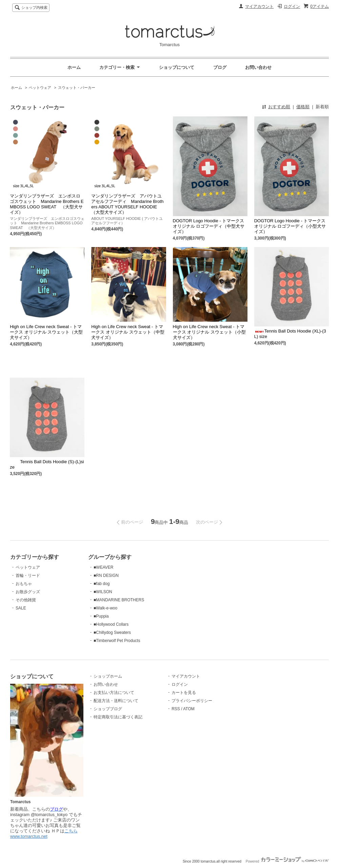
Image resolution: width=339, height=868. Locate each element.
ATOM (189, 709)
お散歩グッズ (28, 592)
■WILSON (103, 592)
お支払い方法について (114, 693)
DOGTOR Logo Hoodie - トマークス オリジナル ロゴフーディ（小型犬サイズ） (290, 226)
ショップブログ (108, 709)
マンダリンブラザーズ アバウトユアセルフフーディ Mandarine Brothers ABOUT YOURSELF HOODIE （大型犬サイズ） (127, 204)
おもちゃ (24, 584)
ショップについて (177, 67)
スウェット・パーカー (77, 88)
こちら (71, 831)
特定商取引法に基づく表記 (118, 717)
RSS (176, 709)
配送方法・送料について (116, 701)
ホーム (74, 67)
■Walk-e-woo (105, 608)
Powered (287, 861)
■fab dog (102, 584)
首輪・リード (28, 575)
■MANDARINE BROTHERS (119, 600)
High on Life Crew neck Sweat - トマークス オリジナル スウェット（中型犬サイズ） (128, 332)
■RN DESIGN (106, 575)
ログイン (292, 6)
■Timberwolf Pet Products (117, 641)
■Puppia (101, 616)
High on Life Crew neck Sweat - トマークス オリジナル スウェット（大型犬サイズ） (46, 332)
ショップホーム (108, 676)
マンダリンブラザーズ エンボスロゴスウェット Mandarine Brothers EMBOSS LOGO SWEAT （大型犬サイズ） (47, 204)
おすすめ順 (279, 107)
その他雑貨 (26, 600)
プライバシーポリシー (192, 701)
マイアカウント (259, 6)
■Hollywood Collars (111, 624)
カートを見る (184, 693)
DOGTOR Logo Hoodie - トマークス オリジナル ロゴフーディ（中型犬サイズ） (209, 226)
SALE (21, 608)
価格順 (303, 107)
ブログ (220, 67)
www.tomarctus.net (29, 836)
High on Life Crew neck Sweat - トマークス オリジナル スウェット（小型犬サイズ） (209, 332)
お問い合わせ (258, 67)
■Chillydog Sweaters (112, 633)
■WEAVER (103, 567)
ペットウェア (40, 88)
